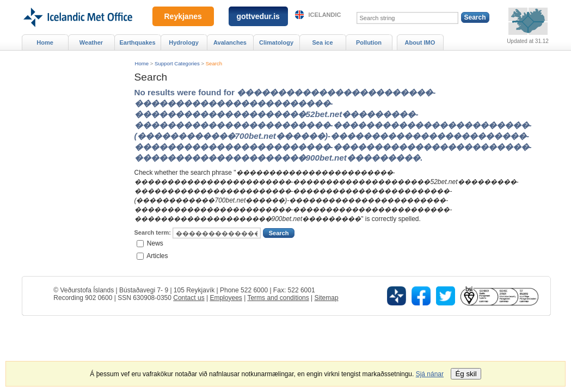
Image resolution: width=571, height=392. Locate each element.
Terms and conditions (278, 298)
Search (214, 63)
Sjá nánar (430, 374)
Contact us (189, 298)
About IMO (420, 42)
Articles (157, 255)
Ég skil (466, 374)
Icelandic (325, 15)
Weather (91, 42)
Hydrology (184, 42)
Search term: (153, 232)
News (155, 243)
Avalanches (230, 42)
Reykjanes (183, 16)
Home (142, 63)
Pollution (369, 42)
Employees (226, 298)
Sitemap (327, 298)
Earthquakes (137, 42)
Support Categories (177, 63)
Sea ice (322, 42)
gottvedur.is (258, 16)
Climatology (276, 42)
